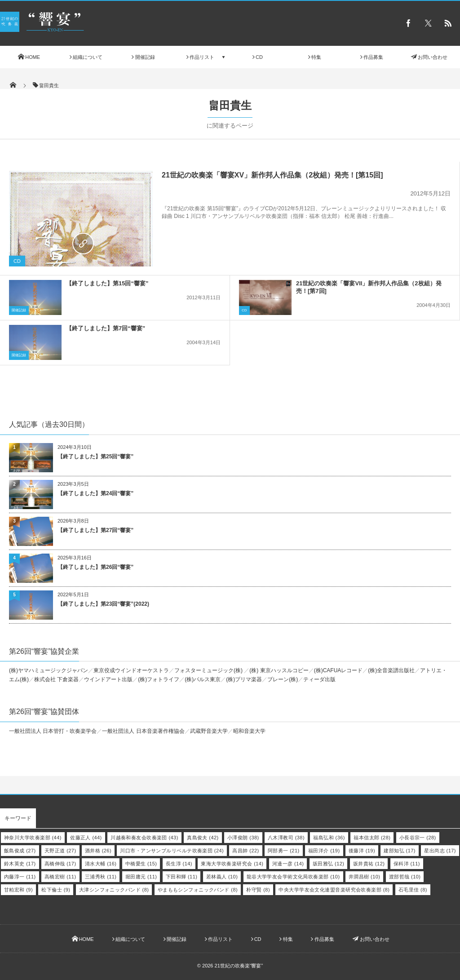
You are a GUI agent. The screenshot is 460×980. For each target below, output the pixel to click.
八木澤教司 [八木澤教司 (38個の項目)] (286, 838)
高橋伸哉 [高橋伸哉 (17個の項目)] (60, 864)
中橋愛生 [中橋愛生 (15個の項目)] (141, 864)
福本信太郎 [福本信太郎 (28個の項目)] (372, 838)
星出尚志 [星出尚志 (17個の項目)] (440, 851)
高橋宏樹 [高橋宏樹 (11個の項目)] (60, 877)
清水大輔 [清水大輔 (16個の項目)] (101, 864)
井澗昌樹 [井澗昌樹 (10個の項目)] (365, 877)
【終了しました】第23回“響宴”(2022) (103, 604)
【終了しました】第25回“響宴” (95, 457)
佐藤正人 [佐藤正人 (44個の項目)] (86, 838)
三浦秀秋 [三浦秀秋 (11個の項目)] (101, 877)
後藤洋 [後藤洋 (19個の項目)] (362, 851)
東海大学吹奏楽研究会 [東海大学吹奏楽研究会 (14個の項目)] (232, 864)
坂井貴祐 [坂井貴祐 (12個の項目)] (369, 864)
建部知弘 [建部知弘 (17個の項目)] (400, 851)
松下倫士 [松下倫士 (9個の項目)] (56, 890)
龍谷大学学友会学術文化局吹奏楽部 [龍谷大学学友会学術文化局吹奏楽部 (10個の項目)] (293, 877)
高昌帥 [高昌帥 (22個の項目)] (245, 851)
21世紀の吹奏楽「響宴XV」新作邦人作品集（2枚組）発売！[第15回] (272, 175)
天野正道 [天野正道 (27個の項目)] (60, 851)
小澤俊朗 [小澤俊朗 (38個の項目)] (243, 838)
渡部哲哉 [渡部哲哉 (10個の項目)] (405, 877)
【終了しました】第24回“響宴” (95, 493)
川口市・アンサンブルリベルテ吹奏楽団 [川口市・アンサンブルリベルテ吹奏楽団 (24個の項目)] (172, 851)
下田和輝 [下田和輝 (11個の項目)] (182, 877)
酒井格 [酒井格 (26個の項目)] (98, 851)
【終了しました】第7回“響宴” (106, 328)
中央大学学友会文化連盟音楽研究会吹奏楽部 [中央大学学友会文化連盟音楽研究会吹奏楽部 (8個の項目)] (334, 890)
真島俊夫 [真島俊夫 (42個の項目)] (203, 838)
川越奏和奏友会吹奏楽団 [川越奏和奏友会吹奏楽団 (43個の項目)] (144, 838)
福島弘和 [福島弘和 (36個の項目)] (329, 838)
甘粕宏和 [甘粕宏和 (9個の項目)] (18, 890)
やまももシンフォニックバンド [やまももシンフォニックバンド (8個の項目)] (198, 890)
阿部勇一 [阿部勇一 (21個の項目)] (284, 851)
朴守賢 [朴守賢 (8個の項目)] (258, 890)
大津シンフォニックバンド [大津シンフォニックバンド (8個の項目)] (114, 890)
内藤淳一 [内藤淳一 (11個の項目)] (20, 877)
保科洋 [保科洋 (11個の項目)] (407, 864)
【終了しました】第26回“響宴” (95, 567)
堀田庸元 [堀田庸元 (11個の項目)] (141, 877)
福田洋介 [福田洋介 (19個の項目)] (324, 851)
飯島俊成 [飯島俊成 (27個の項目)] (20, 851)
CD (17, 261)
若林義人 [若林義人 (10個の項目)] (222, 877)
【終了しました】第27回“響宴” (95, 530)
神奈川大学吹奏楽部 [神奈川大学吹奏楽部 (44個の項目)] (33, 838)
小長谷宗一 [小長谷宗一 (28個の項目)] (418, 838)
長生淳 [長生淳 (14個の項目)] (179, 864)
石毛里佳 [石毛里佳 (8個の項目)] (413, 890)
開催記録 (19, 310)
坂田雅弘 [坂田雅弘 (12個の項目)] (329, 864)
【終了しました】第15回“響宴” (107, 283)
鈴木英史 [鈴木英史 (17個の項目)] (20, 864)
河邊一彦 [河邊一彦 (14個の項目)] (288, 864)
